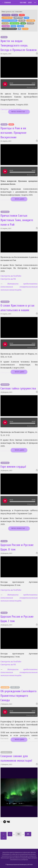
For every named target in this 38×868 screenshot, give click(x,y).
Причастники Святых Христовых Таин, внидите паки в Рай (17, 220)
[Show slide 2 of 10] (33, 792)
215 (28, 834)
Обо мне (23, 3)
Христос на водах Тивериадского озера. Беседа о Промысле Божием (19, 46)
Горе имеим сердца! (13, 467)
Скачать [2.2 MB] (32, 426)
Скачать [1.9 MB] (32, 348)
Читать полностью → (19, 112)
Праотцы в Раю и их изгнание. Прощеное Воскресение (13, 133)
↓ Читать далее (19, 199)
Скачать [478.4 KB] (32, 715)
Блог (30, 3)
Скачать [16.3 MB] (32, 175)
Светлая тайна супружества (18, 388)
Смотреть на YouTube (11, 276)
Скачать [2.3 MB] (32, 504)
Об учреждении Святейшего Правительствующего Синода (18, 696)
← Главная (6, 3)
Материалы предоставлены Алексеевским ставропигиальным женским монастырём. (19, 287)
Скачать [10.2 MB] (32, 88)
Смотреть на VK (8, 279)
